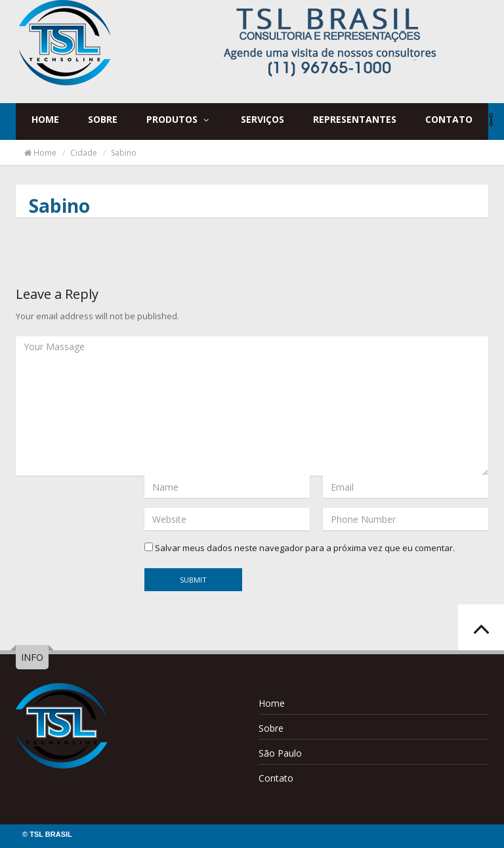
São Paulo (280, 753)
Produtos (178, 119)
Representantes (355, 119)
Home (45, 119)
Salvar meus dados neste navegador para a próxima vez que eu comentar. (305, 548)
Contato (449, 119)
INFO (32, 657)
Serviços (262, 119)
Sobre (103, 119)
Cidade (84, 153)
